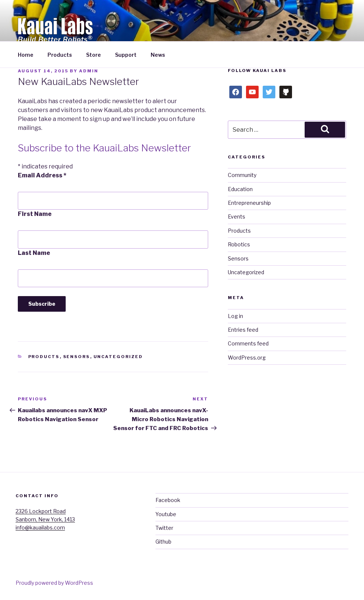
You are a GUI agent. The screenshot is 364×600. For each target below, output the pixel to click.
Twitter (164, 528)
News (158, 55)
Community (242, 175)
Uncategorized (118, 357)
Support (126, 55)
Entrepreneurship (249, 203)
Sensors (77, 357)
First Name (35, 214)
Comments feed (248, 343)
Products (60, 55)
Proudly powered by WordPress (54, 583)
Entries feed (243, 330)
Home (26, 55)
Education (240, 189)
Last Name (34, 253)
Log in (235, 316)
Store (94, 55)
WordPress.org (247, 358)
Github (163, 542)
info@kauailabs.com (40, 527)
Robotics (239, 244)
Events (237, 217)
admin (89, 71)
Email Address (42, 175)
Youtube (166, 514)
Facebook (168, 500)
